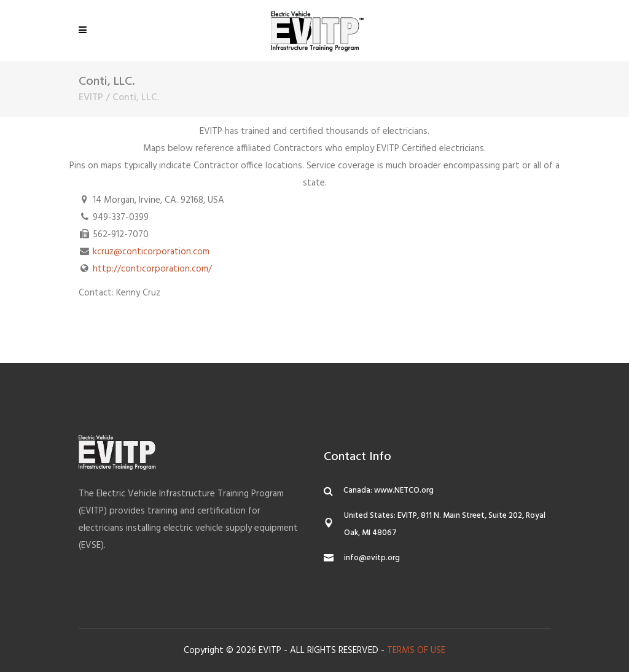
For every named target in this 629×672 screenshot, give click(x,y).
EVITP (91, 98)
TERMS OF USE (416, 651)
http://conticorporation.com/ (152, 269)
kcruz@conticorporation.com (151, 252)
